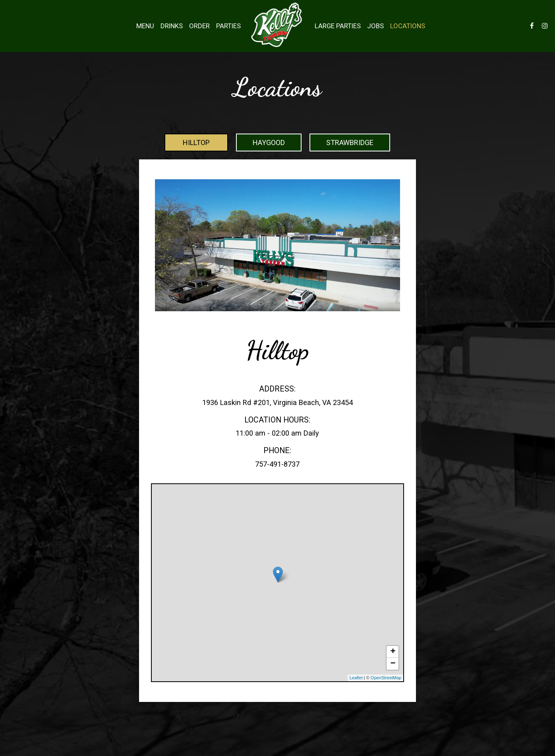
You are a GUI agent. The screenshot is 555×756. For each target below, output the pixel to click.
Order (199, 26)
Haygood (269, 142)
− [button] (393, 664)
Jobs (375, 26)
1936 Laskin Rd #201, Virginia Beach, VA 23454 (277, 402)
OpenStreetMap (386, 678)
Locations (408, 26)
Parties (228, 26)
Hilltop (196, 142)
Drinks (172, 26)
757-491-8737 (277, 464)
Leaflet (356, 678)
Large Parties (338, 26)
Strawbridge (350, 142)
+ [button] (393, 652)
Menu (145, 26)
